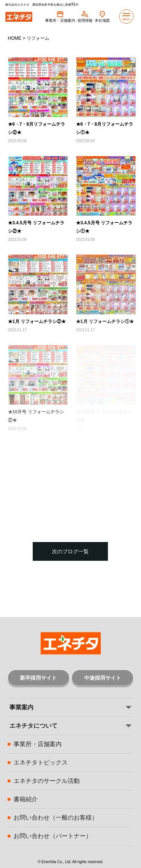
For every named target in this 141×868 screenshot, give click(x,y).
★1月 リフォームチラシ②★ (37, 321)
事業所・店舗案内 (38, 744)
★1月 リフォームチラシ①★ (105, 321)
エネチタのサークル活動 (47, 781)
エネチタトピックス (41, 762)
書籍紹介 (26, 799)
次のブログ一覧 (70, 551)
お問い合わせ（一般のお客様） (56, 818)
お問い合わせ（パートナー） (53, 836)
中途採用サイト (103, 678)
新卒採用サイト (38, 678)
